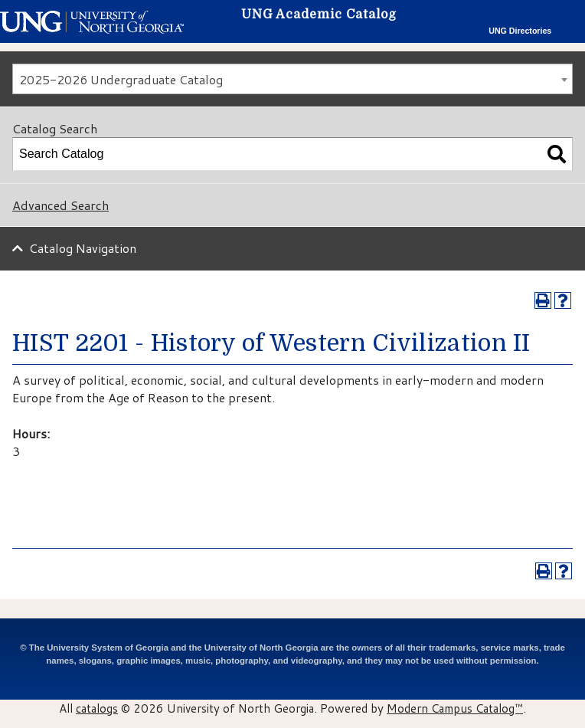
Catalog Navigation (83, 248)
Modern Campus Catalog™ (455, 708)
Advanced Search (60, 205)
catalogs (97, 708)
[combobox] (292, 79)
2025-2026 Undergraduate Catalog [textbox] (121, 79)
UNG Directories (520, 31)
